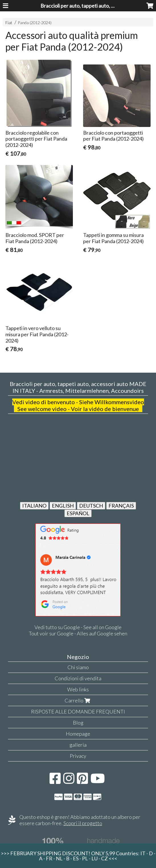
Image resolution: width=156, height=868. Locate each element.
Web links (78, 689)
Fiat (9, 23)
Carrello (78, 700)
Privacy (78, 756)
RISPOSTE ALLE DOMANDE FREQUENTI (78, 711)
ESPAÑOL (78, 513)
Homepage (78, 734)
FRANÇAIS (121, 506)
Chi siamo (78, 667)
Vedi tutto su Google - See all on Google (78, 627)
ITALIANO (34, 506)
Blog (78, 723)
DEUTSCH (91, 506)
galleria (78, 745)
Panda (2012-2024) (35, 23)
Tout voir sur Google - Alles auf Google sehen (78, 633)
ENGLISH (63, 506)
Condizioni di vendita (78, 678)
